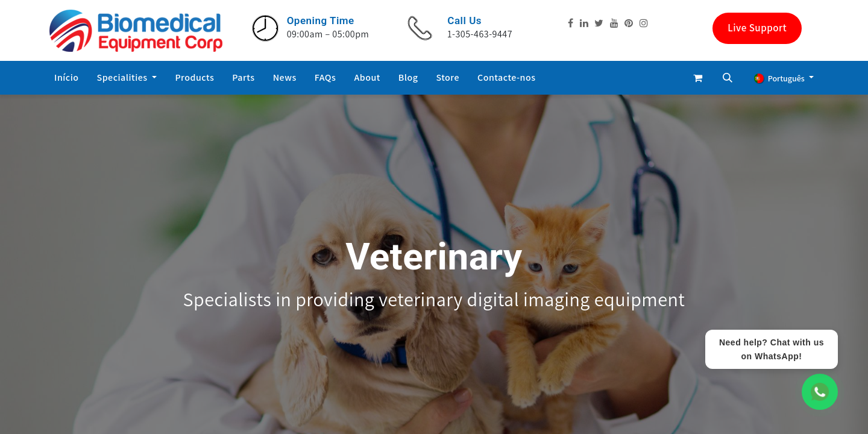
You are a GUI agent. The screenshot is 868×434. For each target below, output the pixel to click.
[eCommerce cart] (697, 78)
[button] (728, 78)
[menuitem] (67, 78)
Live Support (757, 28)
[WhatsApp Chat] (820, 392)
